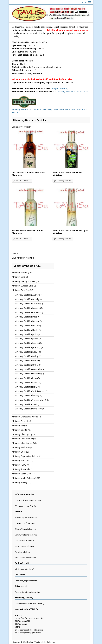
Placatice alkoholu (22, 552)
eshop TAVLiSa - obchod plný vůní (42, 642)
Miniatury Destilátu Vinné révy (28, 409)
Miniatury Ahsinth (20, 273)
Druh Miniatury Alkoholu (23, 258)
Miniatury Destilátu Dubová (27, 321)
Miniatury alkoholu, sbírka (26, 535)
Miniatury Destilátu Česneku (27, 312)
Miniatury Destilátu (20, 290)
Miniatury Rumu (19, 465)
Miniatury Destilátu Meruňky (27, 361)
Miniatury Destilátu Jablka (26, 334)
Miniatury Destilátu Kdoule (27, 352)
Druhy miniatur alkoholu (25, 540)
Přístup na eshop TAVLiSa (26, 506)
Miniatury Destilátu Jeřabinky (28, 347)
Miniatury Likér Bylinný (22, 434)
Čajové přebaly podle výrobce (28, 592)
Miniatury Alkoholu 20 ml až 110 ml (72, 91)
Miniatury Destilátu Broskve (27, 308)
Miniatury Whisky (19, 482)
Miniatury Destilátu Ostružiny (28, 374)
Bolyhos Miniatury (60, 88)
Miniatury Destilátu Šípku (26, 387)
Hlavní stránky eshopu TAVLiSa (28, 500)
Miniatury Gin (18, 426)
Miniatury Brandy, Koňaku (24, 281)
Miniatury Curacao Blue (22, 286)
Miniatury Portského (21, 460)
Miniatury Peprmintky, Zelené (25, 456)
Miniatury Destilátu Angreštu (28, 295)
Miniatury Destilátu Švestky (27, 395)
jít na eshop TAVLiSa (22, 181)
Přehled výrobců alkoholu (26, 518)
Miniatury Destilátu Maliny (26, 356)
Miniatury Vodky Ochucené (24, 478)
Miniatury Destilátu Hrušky (27, 330)
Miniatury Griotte (19, 430)
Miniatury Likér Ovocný (22, 443)
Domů (15, 253)
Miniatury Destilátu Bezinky (27, 299)
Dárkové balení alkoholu (25, 529)
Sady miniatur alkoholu (25, 546)
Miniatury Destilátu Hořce (26, 325)
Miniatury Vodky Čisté (22, 474)
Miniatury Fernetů (20, 421)
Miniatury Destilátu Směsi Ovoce (29, 391)
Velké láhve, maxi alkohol (26, 558)
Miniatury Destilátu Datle (26, 317)
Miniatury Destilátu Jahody (27, 339)
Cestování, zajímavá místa (26, 581)
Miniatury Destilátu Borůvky (27, 304)
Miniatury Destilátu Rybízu (26, 382)
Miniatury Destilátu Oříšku (26, 365)
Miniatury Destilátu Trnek (26, 404)
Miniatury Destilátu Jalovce (27, 343)
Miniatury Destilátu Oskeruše (28, 369)
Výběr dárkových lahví (24, 569)
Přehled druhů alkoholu (25, 523)
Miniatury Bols (18, 277)
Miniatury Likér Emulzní (22, 439)
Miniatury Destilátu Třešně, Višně (30, 400)
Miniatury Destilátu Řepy (26, 378)
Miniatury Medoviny (21, 447)
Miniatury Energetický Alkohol (25, 417)
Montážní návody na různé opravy (29, 604)
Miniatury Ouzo (19, 452)
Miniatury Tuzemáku (21, 469)
